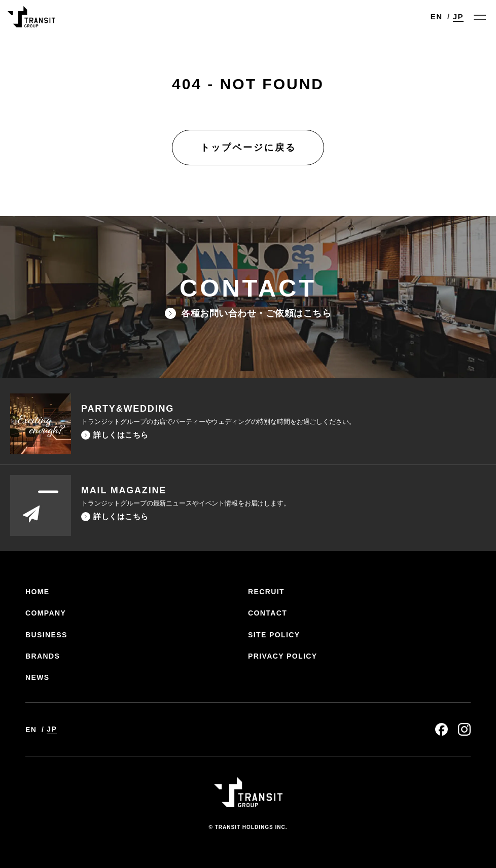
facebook (441, 729)
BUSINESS (46, 635)
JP (458, 16)
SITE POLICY (274, 635)
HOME (38, 592)
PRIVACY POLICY (283, 656)
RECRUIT (266, 592)
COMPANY (46, 613)
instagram (464, 729)
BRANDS (43, 656)
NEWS (38, 677)
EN (437, 16)
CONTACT (268, 613)
